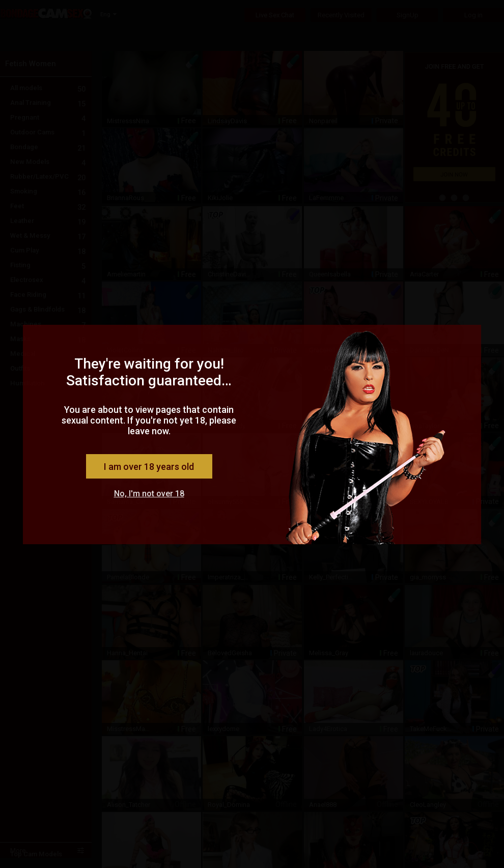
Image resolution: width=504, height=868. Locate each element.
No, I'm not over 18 (149, 494)
